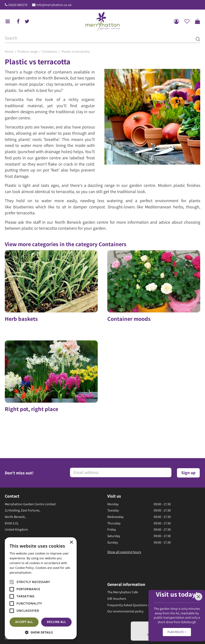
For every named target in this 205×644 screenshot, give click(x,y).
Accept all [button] (24, 622)
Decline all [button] (57, 622)
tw (27, 22)
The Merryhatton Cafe (123, 547)
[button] (41, 632)
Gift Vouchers (117, 553)
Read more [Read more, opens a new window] (41, 573)
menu (8, 22)
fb (18, 22)
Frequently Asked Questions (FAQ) (131, 560)
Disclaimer (115, 635)
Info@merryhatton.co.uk (54, 5)
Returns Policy (95, 635)
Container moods (129, 319)
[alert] (41, 588)
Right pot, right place (31, 400)
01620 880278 (18, 5)
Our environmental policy (125, 566)
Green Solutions (83, 630)
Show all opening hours (124, 506)
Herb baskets (21, 319)
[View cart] (197, 22)
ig (17, 513)
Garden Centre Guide (112, 630)
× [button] (71, 542)
